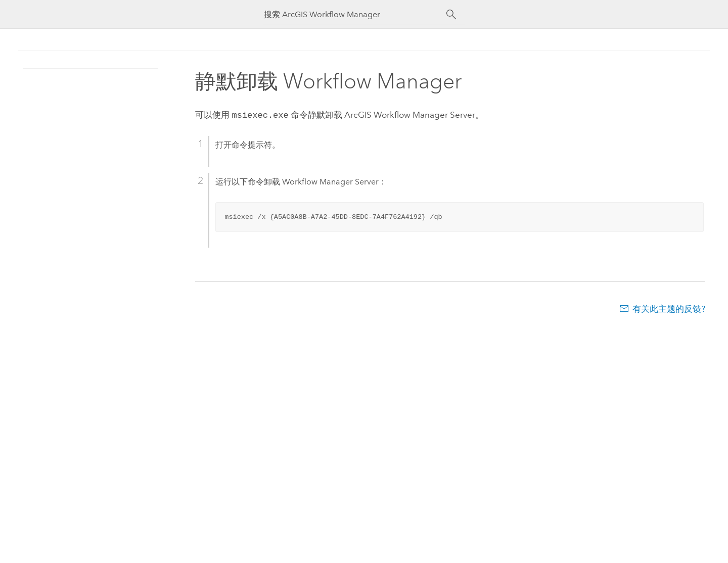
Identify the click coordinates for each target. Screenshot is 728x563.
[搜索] (451, 15)
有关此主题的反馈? (669, 308)
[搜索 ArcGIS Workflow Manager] (355, 14)
